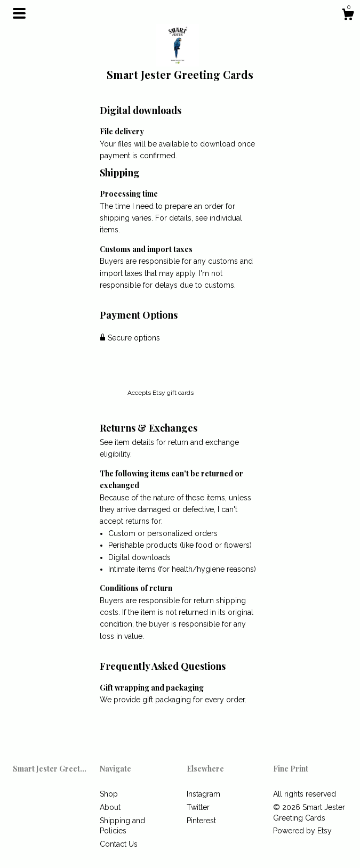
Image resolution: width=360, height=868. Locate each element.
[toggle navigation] (19, 13)
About (110, 807)
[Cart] (348, 16)
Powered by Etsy (302, 831)
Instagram (203, 794)
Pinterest (201, 821)
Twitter (198, 807)
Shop (109, 794)
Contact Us (119, 844)
